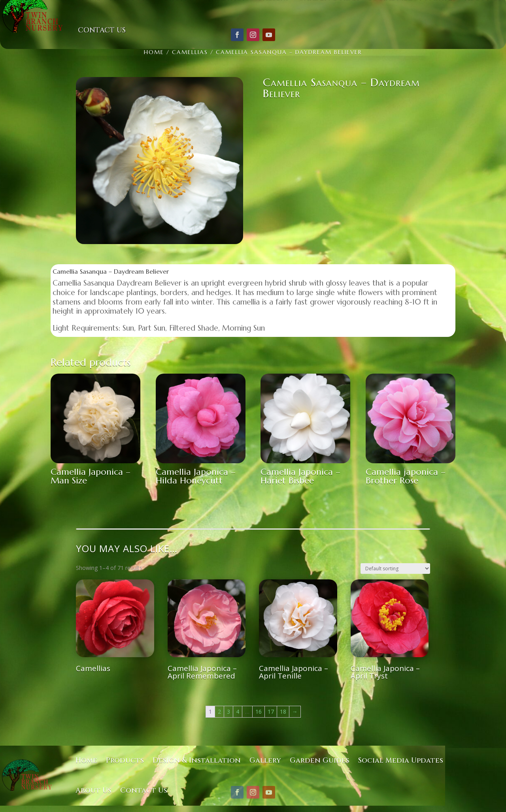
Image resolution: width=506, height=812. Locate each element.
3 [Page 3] (228, 711)
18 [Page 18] (283, 711)
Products (125, 760)
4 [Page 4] (238, 711)
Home (154, 52)
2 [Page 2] (219, 711)
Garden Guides (320, 760)
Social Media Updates (401, 760)
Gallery (265, 760)
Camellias (190, 52)
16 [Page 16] (259, 711)
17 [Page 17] (271, 711)
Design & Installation (197, 760)
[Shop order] (395, 569)
